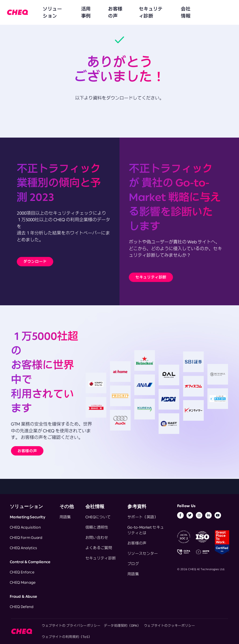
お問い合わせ (97, 537)
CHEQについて (98, 517)
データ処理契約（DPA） (122, 626)
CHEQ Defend (22, 607)
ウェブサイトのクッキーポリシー (169, 626)
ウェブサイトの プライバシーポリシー (71, 626)
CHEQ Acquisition (25, 527)
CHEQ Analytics (23, 548)
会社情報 (154, 9)
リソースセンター (143, 553)
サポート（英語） (143, 517)
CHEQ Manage (23, 582)
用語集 (65, 517)
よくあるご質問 (99, 548)
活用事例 (76, 9)
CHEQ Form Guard (26, 537)
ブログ (133, 564)
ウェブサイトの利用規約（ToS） (67, 637)
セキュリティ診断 (127, 9)
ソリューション (51, 9)
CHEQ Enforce (22, 572)
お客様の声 (98, 9)
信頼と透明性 (97, 527)
